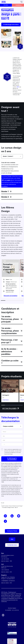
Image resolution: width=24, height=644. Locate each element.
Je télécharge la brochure (11, 24)
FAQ (12, 539)
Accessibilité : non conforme (12, 610)
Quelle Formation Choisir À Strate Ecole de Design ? (12, 506)
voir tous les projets (9, 408)
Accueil (3, 503)
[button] (3, 615)
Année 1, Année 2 (8, 156)
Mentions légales (12, 608)
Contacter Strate (12, 531)
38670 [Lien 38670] (18, 87)
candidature (19, 5)
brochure (6, 5)
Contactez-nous (12, 545)
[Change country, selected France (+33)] (4, 444)
